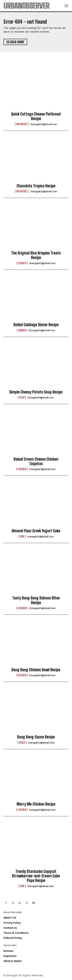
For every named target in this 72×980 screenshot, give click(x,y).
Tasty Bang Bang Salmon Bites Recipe (36, 600)
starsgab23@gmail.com (44, 124)
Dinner (22, 330)
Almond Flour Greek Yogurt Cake (36, 531)
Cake (22, 536)
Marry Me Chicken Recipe (36, 804)
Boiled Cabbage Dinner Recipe (36, 325)
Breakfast (22, 124)
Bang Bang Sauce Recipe (36, 737)
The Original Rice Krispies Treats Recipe (36, 255)
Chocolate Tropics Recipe (36, 186)
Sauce (22, 743)
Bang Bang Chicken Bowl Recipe (36, 670)
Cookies (22, 263)
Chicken (22, 469)
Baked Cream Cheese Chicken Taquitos (36, 461)
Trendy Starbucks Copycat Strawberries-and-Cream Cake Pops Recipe (36, 876)
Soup (22, 397)
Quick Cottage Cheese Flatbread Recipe (36, 116)
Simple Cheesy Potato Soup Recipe (36, 392)
